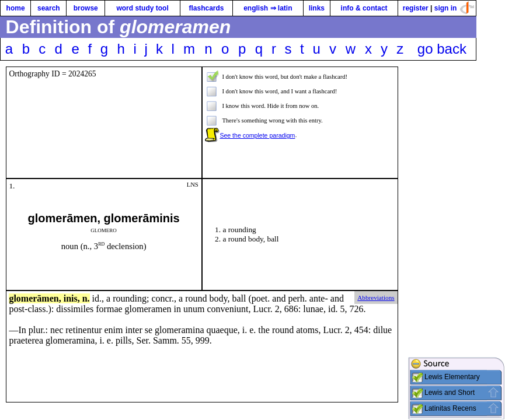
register (416, 8)
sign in (446, 8)
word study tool (142, 8)
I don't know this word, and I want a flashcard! (279, 91)
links (317, 8)
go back (442, 49)
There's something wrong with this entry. (272, 120)
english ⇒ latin (268, 8)
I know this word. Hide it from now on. (270, 106)
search (49, 8)
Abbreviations (376, 297)
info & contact (364, 8)
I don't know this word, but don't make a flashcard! (285, 77)
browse (86, 8)
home (16, 8)
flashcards (206, 8)
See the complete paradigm (257, 135)
